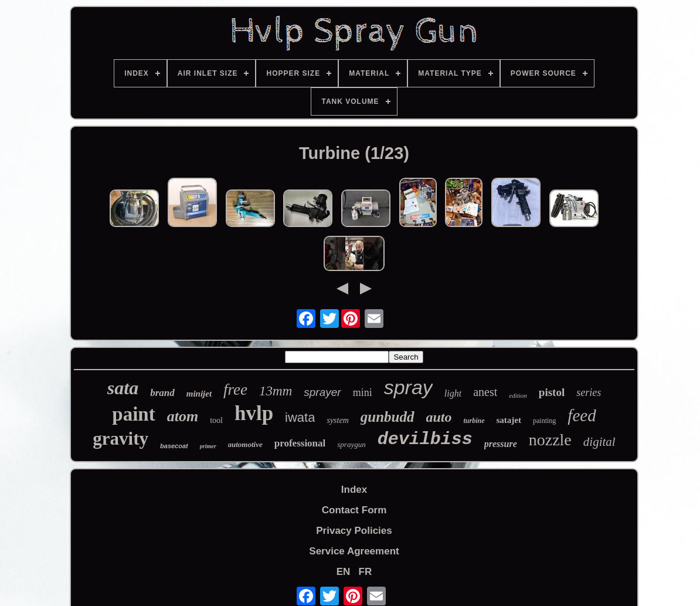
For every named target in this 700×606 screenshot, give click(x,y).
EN (344, 572)
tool (216, 420)
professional (300, 443)
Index (354, 490)
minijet (199, 394)
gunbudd (388, 417)
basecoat (174, 446)
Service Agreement (354, 551)
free (235, 390)
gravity (120, 439)
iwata (300, 417)
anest (485, 392)
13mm (276, 391)
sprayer (322, 392)
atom (183, 416)
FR (366, 572)
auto (439, 417)
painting (544, 421)
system (337, 420)
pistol (552, 392)
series (589, 392)
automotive (245, 444)
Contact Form (354, 510)
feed (582, 415)
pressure (501, 444)
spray (408, 387)
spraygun (351, 444)
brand (162, 393)
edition (518, 395)
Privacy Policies (354, 531)
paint (133, 414)
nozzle (550, 440)
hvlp (254, 413)
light (453, 393)
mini (363, 392)
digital (599, 442)
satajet (509, 420)
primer (208, 446)
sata (123, 388)
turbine (474, 421)
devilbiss (425, 439)
